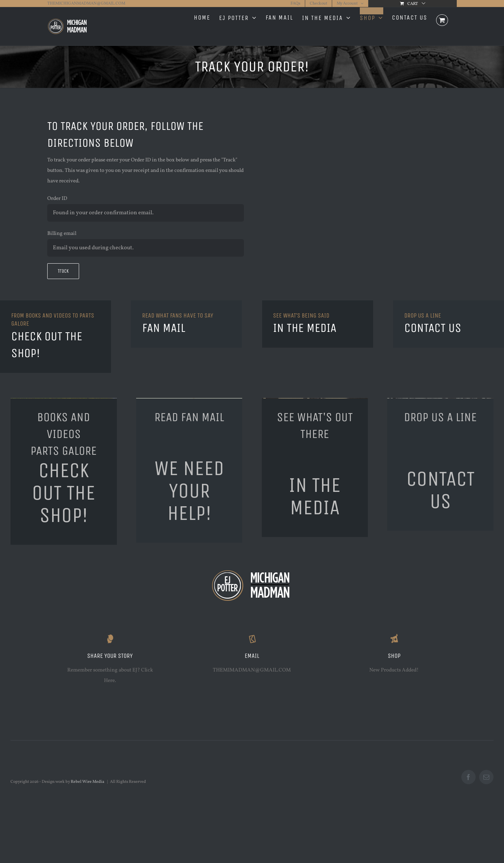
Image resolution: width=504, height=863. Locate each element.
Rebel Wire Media (87, 782)
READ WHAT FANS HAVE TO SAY (178, 315)
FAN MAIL (164, 328)
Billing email (62, 234)
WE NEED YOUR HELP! (189, 491)
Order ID (57, 199)
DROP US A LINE (423, 315)
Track (63, 271)
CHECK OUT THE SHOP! (64, 493)
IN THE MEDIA (305, 328)
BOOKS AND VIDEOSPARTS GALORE (64, 434)
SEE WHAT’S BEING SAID (301, 315)
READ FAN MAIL (189, 417)
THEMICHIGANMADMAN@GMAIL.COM (86, 4)
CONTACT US (433, 328)
